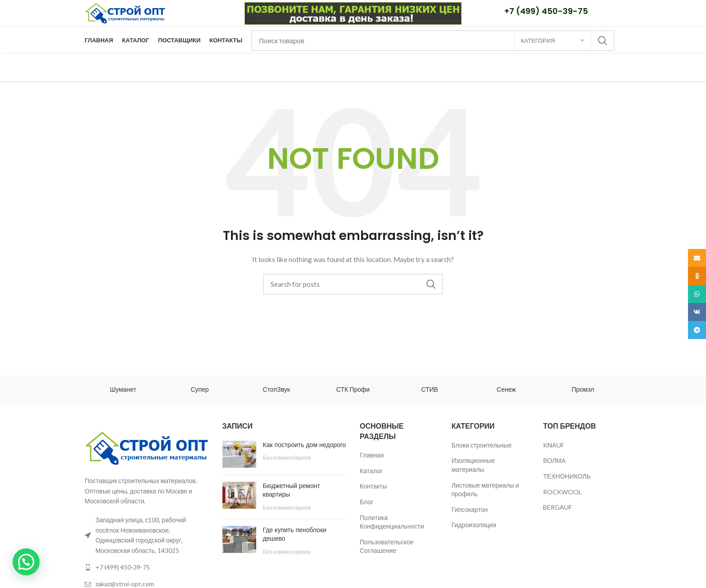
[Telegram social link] (697, 330)
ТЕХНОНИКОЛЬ (567, 476)
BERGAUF (557, 507)
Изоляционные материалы (473, 465)
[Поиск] (433, 41)
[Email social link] (697, 258)
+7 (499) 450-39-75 (546, 11)
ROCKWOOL (562, 492)
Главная (372, 455)
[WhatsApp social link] (697, 294)
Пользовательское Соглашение (387, 546)
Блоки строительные (482, 445)
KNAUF (554, 445)
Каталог (371, 471)
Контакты (373, 486)
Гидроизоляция (474, 525)
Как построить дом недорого (305, 445)
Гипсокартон (470, 509)
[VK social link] (697, 312)
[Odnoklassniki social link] (697, 276)
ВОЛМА (554, 460)
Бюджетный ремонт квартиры (292, 490)
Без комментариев (287, 458)
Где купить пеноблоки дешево (295, 534)
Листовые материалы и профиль (485, 490)
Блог (367, 502)
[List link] (147, 567)
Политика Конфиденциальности (392, 522)
